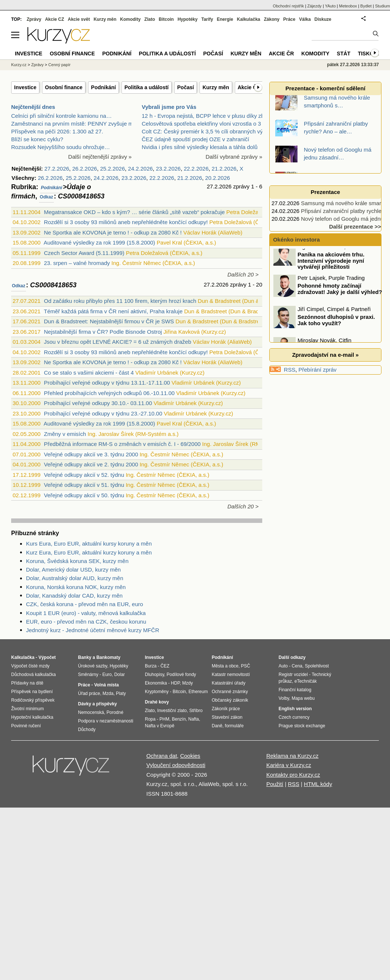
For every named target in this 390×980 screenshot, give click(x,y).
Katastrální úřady (229, 683)
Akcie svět (79, 19)
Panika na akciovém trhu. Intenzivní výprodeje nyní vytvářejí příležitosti (331, 266)
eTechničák (306, 681)
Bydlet (366, 6)
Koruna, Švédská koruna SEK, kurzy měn (77, 561)
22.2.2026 (196, 169)
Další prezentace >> (355, 227)
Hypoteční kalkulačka (32, 717)
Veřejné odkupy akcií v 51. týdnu (84, 485)
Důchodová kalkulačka (33, 675)
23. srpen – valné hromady (77, 263)
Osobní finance (64, 87)
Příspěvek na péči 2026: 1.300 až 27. (57, 131)
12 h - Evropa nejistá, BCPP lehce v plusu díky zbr (204, 116)
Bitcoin (166, 19)
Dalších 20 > (243, 274)
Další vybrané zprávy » (234, 157)
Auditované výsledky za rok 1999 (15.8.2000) (99, 242)
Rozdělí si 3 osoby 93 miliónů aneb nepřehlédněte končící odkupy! (126, 222)
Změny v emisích (65, 434)
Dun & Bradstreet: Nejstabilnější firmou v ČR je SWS (109, 321)
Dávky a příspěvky (97, 704)
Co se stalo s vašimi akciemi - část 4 (89, 373)
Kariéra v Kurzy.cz (289, 765)
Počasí (186, 87)
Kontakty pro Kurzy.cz (293, 775)
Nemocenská (91, 712)
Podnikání (103, 87)
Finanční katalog (295, 690)
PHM (164, 719)
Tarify (207, 19)
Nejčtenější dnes (33, 107)
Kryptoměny (157, 692)
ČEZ (165, 666)
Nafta (194, 719)
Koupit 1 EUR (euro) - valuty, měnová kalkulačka (86, 613)
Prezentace (325, 192)
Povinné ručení (26, 726)
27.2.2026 (57, 169)
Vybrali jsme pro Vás (169, 107)
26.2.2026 (84, 169)
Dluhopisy (155, 675)
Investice (25, 87)
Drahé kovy (157, 702)
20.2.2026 (217, 178)
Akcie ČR (249, 87)
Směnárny (88, 675)
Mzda (108, 693)
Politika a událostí (147, 87)
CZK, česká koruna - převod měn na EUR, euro (84, 604)
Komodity (130, 19)
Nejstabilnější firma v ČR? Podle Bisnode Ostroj (103, 332)
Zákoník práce (226, 709)
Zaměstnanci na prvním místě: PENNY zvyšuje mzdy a (79, 124)
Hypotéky (188, 19)
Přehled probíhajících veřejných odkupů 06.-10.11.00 (109, 393)
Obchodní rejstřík (289, 6)
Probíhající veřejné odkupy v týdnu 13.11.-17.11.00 (107, 383)
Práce (290, 19)
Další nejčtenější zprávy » (100, 157)
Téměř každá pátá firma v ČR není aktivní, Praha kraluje (113, 311)
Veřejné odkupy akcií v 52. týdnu (84, 475)
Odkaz (46, 197)
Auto (283, 666)
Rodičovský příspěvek (33, 700)
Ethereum (198, 692)
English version (295, 709)
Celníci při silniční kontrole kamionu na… (61, 116)
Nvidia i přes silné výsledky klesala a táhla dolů (200, 147)
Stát (344, 54)
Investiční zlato (172, 711)
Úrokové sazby (92, 666)
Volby (284, 698)
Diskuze (323, 19)
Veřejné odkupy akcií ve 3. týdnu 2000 (91, 454)
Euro (107, 675)
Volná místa (106, 685)
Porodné (115, 712)
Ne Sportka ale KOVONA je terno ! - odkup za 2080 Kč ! (113, 232)
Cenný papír (59, 65)
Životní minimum (27, 709)
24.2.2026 (141, 169)
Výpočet (47, 657)
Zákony (272, 19)
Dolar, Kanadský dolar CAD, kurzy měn (74, 596)
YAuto (330, 6)
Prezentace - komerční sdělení (325, 88)
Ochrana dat (162, 756)
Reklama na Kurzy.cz (292, 756)
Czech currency (294, 717)
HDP (175, 683)
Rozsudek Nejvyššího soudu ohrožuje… (61, 147)
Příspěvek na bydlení (32, 692)
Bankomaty (108, 657)
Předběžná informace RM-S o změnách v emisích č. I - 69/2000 (122, 444)
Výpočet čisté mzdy (30, 666)
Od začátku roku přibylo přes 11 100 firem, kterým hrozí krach (120, 301)
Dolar (119, 675)
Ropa (150, 719)
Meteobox (348, 6)
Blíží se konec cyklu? (37, 139)
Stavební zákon (227, 717)
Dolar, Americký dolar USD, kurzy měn (73, 570)
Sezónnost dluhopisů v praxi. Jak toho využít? (336, 326)
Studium (383, 6)
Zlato (150, 19)
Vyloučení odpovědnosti (176, 765)
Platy (121, 693)
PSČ (246, 666)
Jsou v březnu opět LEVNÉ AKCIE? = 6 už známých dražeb (117, 342)
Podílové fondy (181, 675)
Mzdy (188, 683)
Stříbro (196, 711)
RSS (290, 370)
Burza (151, 666)
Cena (297, 666)
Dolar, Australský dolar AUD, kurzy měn (75, 578)
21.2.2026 (224, 169)
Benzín (179, 719)
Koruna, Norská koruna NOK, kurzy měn (76, 587)
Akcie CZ (54, 19)
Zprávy (34, 19)
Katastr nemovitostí (231, 675)
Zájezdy (314, 6)
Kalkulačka (249, 19)
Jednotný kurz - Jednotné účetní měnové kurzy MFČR (93, 630)
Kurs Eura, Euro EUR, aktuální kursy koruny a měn (89, 544)
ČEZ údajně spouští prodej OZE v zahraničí (196, 139)
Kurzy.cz (19, 65)
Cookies (190, 756)
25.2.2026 (113, 169)
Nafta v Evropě (160, 726)
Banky (85, 657)
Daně (217, 726)
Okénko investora (296, 240)
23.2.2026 (168, 169)
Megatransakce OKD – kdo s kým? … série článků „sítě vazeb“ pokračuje (134, 212)
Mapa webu (303, 698)
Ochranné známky (230, 692)
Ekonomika (156, 683)
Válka (305, 19)
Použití (275, 784)
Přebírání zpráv (318, 370)
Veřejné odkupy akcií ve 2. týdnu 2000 (91, 464)
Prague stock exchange (302, 726)
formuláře (234, 726)
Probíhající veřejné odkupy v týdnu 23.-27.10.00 (103, 413)
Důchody (87, 730)
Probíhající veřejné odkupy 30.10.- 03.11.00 (98, 403)
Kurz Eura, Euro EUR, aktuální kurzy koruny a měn (89, 552)
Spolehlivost (317, 666)
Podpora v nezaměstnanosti (106, 721)
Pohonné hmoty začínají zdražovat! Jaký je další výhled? (340, 295)
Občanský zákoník (230, 700)
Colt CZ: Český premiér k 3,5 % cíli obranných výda (206, 131)
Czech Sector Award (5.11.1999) (84, 253)
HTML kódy (318, 784)
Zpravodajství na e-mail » (325, 355)
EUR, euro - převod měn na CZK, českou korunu (86, 622)
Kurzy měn (216, 87)
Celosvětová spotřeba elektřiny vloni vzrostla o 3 (201, 124)
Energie (225, 19)
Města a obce (225, 666)
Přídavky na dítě (27, 683)
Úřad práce (89, 693)
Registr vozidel (293, 675)
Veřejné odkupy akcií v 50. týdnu (84, 495)
